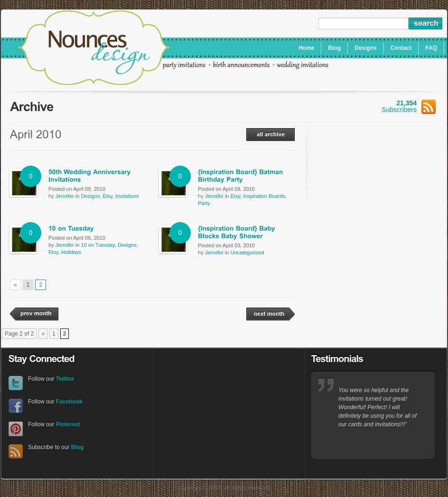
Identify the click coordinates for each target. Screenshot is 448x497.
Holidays (71, 252)
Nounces (94, 49)
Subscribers (409, 106)
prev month (34, 314)
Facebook (16, 406)
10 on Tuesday (98, 245)
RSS (16, 452)
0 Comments (31, 180)
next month (271, 314)
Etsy (107, 196)
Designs (91, 196)
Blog (78, 447)
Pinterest (16, 429)
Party (204, 203)
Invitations (127, 196)
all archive (271, 135)
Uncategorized (247, 253)
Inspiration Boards (264, 196)
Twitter (16, 383)
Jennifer (65, 196)
